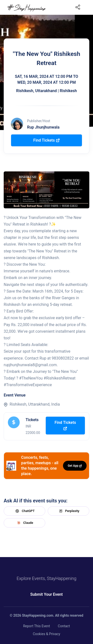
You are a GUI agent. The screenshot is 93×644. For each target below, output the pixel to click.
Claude (24, 523)
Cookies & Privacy (46, 634)
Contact (64, 626)
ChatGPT (24, 511)
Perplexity (69, 511)
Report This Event (37, 626)
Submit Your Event (46, 594)
